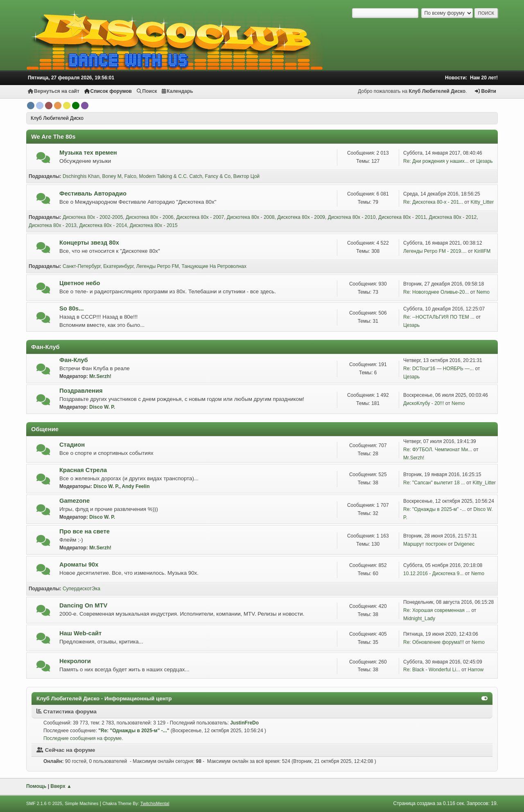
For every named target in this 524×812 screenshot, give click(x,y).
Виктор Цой (246, 176)
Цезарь (484, 161)
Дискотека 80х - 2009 (301, 217)
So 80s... (71, 308)
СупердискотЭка (81, 589)
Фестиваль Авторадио (93, 193)
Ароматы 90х (79, 565)
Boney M (112, 176)
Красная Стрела (83, 470)
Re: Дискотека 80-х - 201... (433, 202)
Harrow (476, 670)
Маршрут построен (425, 544)
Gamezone (75, 501)
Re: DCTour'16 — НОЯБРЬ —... (438, 369)
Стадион (72, 445)
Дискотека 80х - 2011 (402, 217)
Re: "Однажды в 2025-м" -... (435, 509)
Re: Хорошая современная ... (437, 610)
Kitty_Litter (482, 202)
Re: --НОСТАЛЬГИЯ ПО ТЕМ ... (439, 317)
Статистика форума (67, 712)
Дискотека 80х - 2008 (251, 217)
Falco (130, 176)
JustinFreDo (244, 723)
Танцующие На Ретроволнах (214, 266)
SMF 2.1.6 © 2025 (44, 803)
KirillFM (482, 251)
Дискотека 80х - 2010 (352, 217)
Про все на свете (85, 531)
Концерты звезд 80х (89, 243)
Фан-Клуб (74, 360)
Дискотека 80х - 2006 (150, 217)
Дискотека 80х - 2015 (154, 225)
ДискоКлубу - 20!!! (424, 403)
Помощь (36, 786)
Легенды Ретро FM (158, 266)
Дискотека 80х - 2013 (53, 225)
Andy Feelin (136, 486)
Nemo (483, 292)
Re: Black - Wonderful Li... (432, 670)
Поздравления (81, 391)
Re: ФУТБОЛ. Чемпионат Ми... (438, 450)
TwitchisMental (155, 803)
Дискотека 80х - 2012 (453, 217)
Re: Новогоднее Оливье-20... (436, 292)
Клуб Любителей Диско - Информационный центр (104, 698)
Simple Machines (81, 803)
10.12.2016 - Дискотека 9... (433, 574)
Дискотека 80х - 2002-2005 (93, 217)
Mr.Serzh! (100, 376)
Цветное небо (80, 283)
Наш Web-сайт (80, 633)
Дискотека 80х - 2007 (200, 217)
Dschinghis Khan (81, 176)
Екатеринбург (118, 266)
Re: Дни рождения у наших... (436, 161)
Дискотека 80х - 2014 (103, 225)
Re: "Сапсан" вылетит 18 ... (434, 483)
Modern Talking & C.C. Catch (170, 176)
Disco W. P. (102, 407)
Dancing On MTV (83, 605)
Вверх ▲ (61, 786)
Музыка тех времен (88, 153)
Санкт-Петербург (82, 266)
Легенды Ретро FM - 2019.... (435, 251)
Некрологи (75, 661)
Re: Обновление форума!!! (434, 642)
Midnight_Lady (419, 619)
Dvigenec (464, 544)
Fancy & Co (218, 176)
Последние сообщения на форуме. (83, 738)
